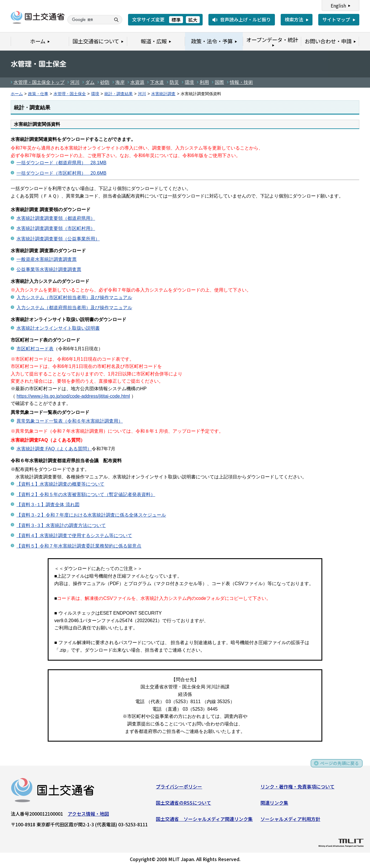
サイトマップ (336, 19)
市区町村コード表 (35, 349)
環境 (189, 82)
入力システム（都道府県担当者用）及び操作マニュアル (74, 308)
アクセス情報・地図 (88, 815)
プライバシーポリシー (179, 788)
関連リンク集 (274, 804)
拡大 (193, 20)
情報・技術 (241, 82)
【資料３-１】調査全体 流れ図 (48, 505)
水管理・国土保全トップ (39, 82)
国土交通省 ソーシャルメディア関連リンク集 (204, 820)
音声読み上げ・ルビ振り (245, 19)
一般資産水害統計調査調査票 (47, 259)
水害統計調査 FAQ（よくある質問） (54, 449)
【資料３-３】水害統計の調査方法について (61, 525)
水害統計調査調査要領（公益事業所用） (58, 239)
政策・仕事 (38, 94)
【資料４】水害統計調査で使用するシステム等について (74, 536)
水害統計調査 (163, 94)
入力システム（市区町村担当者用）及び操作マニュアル (74, 297)
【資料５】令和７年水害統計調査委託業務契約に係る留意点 (79, 546)
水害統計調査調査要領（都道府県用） (56, 218)
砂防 (105, 82)
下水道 (157, 82)
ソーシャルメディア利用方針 (290, 820)
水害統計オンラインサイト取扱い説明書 (58, 328)
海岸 (120, 82)
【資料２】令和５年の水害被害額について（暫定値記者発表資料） (86, 494)
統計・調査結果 (119, 94)
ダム (90, 82)
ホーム (17, 94)
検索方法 (294, 19)
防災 (174, 82)
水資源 (137, 82)
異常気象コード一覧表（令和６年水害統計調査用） (70, 421)
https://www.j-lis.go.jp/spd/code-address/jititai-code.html (73, 396)
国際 (219, 82)
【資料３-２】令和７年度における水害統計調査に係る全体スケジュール (91, 515)
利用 (204, 82)
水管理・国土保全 (70, 94)
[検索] (88, 20)
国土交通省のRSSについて (183, 804)
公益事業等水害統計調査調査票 (49, 269)
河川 (75, 82)
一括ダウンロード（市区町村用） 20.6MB (61, 173)
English (338, 5)
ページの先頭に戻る (339, 767)
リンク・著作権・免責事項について (297, 788)
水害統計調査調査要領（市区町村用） (56, 228)
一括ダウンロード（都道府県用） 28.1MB (61, 163)
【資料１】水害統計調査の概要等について (60, 484)
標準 (176, 20)
